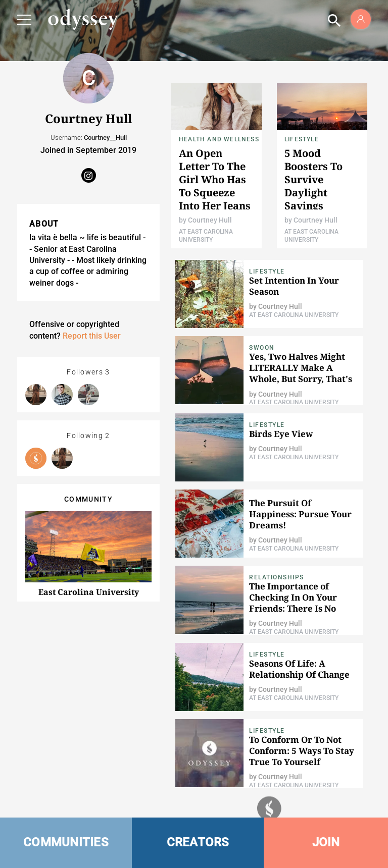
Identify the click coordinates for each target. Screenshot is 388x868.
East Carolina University (89, 592)
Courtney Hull (210, 220)
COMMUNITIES (66, 842)
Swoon (262, 348)
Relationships (277, 577)
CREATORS (198, 842)
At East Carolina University (294, 315)
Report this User (92, 336)
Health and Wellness (219, 139)
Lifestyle (302, 139)
